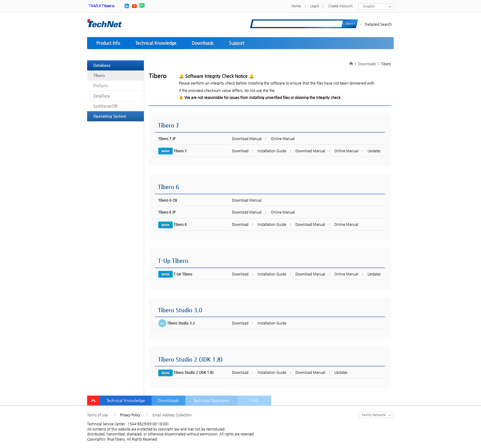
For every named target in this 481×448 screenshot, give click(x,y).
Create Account (340, 6)
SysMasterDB (105, 106)
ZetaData (102, 96)
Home (296, 6)
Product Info (108, 43)
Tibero (99, 75)
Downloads (203, 43)
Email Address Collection (172, 415)
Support (237, 43)
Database (102, 65)
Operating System (110, 116)
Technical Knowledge (156, 43)
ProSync (101, 85)
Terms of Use (97, 415)
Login (315, 6)
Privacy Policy (130, 415)
